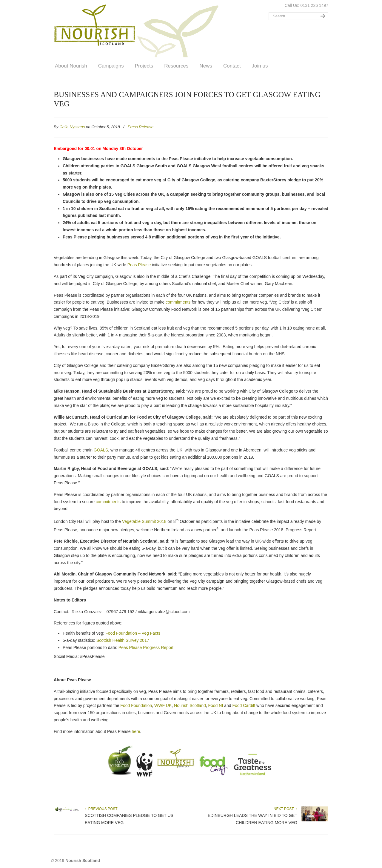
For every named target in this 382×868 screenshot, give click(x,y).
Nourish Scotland (138, 30)
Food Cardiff (244, 705)
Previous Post (101, 809)
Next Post (285, 809)
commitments (178, 302)
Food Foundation (136, 705)
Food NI (216, 705)
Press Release (141, 127)
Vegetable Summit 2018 (144, 521)
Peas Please (139, 265)
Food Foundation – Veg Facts (133, 633)
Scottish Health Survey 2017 (123, 640)
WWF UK (163, 705)
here (136, 731)
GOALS (101, 450)
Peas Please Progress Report (146, 647)
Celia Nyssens (72, 127)
